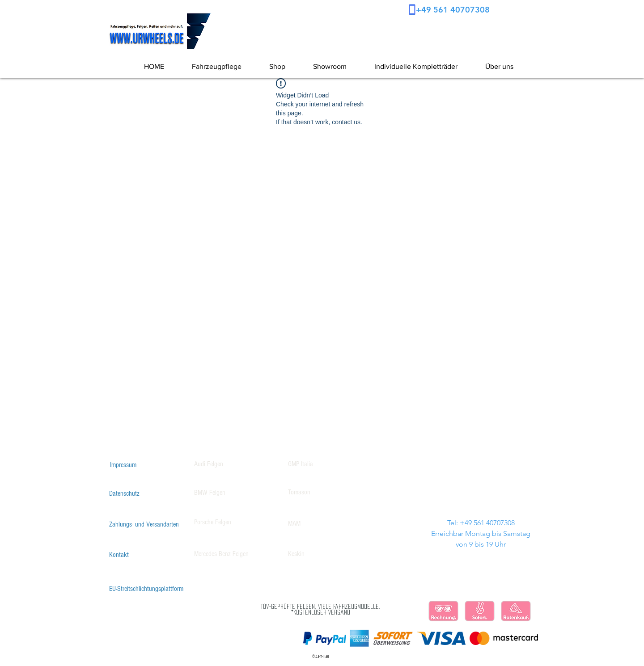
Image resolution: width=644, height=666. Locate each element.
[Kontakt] (119, 555)
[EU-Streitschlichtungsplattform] (146, 589)
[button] (492, 67)
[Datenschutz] (124, 493)
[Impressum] (123, 465)
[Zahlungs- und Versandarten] (144, 524)
